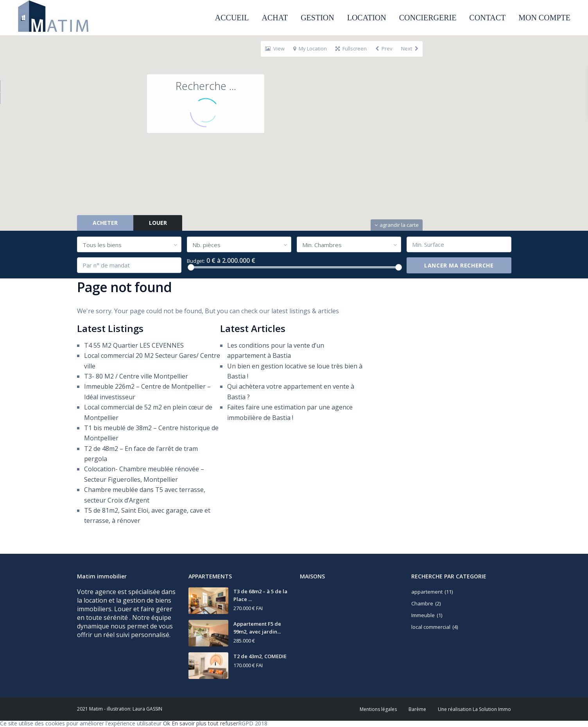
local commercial (431, 627)
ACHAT (275, 18)
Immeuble (423, 615)
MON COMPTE (544, 18)
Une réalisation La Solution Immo (474, 709)
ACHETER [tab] (105, 223)
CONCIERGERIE (428, 18)
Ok (167, 723)
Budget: (196, 261)
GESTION (317, 18)
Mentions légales (378, 709)
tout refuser (223, 723)
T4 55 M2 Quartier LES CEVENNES (134, 345)
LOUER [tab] (158, 223)
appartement (427, 592)
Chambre (422, 603)
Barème (417, 709)
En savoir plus (189, 723)
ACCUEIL (232, 18)
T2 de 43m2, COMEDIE (260, 656)
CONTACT (487, 18)
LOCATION (367, 18)
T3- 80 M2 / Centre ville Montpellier (136, 376)
